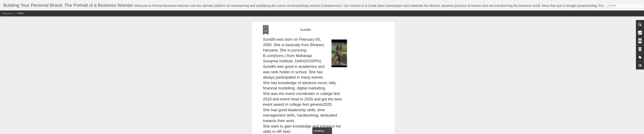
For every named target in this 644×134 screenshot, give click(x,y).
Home (20, 13)
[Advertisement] (366, 76)
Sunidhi (306, 30)
